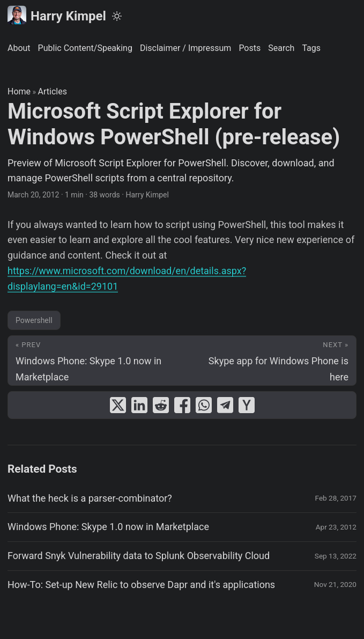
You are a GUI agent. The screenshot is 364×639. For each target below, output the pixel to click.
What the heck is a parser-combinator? (90, 498)
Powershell (34, 320)
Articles (53, 91)
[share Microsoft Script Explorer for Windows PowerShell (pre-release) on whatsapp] (204, 405)
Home (19, 91)
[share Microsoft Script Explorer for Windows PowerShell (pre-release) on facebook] (182, 405)
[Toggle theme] (117, 16)
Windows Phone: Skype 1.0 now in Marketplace (108, 527)
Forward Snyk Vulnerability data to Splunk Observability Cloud (139, 556)
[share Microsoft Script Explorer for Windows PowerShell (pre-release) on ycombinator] (247, 405)
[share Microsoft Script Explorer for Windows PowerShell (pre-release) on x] (118, 405)
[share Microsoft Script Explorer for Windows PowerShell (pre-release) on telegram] (225, 405)
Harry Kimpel (57, 15)
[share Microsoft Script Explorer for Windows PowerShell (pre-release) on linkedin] (139, 405)
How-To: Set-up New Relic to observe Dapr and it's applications (141, 585)
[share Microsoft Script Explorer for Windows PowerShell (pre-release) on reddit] (161, 405)
